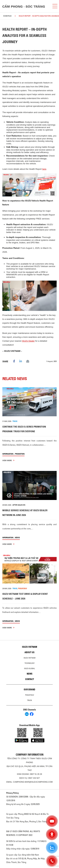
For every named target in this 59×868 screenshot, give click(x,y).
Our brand (29, 690)
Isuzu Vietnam (30, 647)
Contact (30, 679)
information (8, 454)
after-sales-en (19, 505)
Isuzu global (29, 668)
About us (29, 652)
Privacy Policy (13, 793)
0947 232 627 (34, 778)
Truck (29, 700)
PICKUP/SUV (22, 589)
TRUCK (15, 421)
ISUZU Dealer (28, 341)
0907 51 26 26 (36, 774)
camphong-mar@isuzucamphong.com (33, 782)
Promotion (20, 454)
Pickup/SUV (30, 695)
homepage (7, 16)
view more (8, 460)
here (44, 169)
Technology (30, 663)
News (17, 538)
